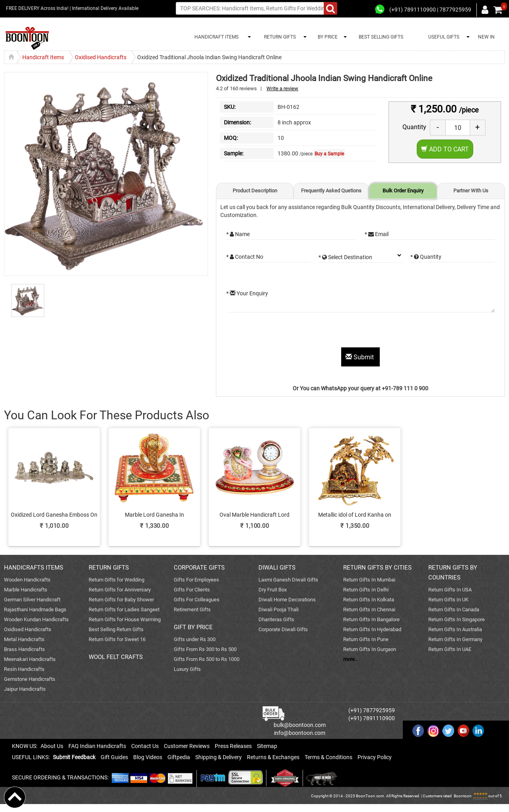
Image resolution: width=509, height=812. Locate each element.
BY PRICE (326, 37)
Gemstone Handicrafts (30, 679)
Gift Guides (114, 757)
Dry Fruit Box (273, 590)
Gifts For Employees (196, 580)
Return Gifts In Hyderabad (372, 629)
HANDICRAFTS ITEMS (34, 568)
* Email (377, 234)
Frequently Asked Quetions (331, 191)
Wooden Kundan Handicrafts (36, 619)
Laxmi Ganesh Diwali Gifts (288, 580)
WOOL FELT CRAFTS (116, 657)
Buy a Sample (329, 154)
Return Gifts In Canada (454, 609)
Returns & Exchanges (273, 757)
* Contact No (245, 257)
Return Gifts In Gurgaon (370, 649)
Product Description (255, 191)
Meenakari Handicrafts (30, 659)
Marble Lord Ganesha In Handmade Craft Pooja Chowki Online (154, 515)
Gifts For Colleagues (197, 600)
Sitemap (267, 746)
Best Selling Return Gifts (116, 629)
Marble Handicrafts (26, 590)
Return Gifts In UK (448, 600)
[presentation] (287, 332)
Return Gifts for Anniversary (120, 590)
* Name (238, 234)
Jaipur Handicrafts (25, 689)
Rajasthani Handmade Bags (35, 609)
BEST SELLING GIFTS (381, 37)
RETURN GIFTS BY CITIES (377, 568)
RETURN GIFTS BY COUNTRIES (453, 573)
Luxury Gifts (187, 669)
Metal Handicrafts (24, 639)
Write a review (282, 88)
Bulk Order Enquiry (403, 191)
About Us (52, 746)
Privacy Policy (375, 757)
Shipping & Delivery (219, 757)
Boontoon (463, 796)
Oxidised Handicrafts (28, 629)
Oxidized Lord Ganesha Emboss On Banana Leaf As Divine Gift (54, 515)
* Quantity (426, 257)
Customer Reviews (187, 746)
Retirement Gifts (192, 609)
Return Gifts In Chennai (369, 609)
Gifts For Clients (192, 590)
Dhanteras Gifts (276, 619)
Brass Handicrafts (24, 649)
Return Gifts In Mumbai (369, 580)
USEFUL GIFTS (443, 37)
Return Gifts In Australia (455, 629)
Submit (360, 357)
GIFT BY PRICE (193, 627)
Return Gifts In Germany (455, 639)
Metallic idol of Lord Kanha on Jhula (355, 515)
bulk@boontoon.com (300, 725)
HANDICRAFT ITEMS (215, 37)
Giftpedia (179, 757)
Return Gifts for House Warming (125, 619)
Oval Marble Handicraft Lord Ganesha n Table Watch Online (254, 515)
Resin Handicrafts (24, 669)
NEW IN (486, 37)
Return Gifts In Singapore (457, 619)
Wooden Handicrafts (27, 580)
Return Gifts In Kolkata (369, 600)
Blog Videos (148, 757)
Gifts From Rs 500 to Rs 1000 (207, 659)
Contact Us (145, 746)
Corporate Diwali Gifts (283, 629)
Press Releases (233, 746)
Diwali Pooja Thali (279, 609)
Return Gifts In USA (450, 590)
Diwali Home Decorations (287, 600)
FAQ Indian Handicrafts (97, 746)
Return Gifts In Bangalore (371, 619)
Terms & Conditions (328, 757)
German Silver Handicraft (32, 600)
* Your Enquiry (247, 293)
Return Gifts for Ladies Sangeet (124, 609)
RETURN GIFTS (279, 37)
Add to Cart (445, 149)
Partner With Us (471, 191)
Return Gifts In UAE (450, 649)
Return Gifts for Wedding (117, 580)
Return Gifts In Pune (366, 639)
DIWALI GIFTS (277, 568)
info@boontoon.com (300, 733)
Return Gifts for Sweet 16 (117, 639)
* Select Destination (345, 257)
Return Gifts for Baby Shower (121, 600)
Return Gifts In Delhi (366, 590)
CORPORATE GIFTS (199, 568)
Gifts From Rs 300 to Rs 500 (205, 649)
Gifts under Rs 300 (195, 639)
